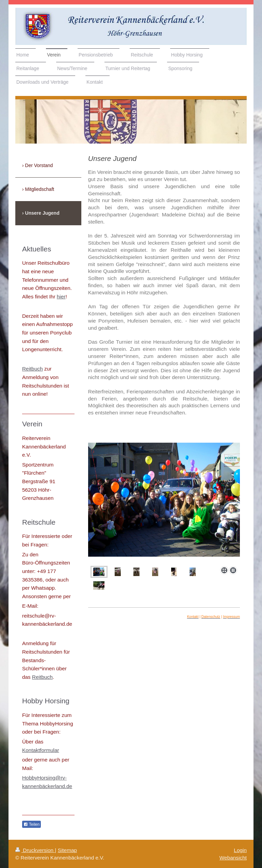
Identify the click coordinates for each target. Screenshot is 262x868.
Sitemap (67, 850)
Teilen (31, 824)
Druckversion (35, 850)
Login (240, 850)
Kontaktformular (41, 750)
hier (61, 297)
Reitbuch (32, 369)
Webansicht (233, 858)
